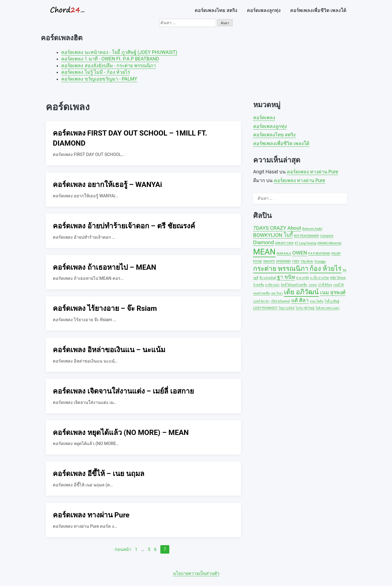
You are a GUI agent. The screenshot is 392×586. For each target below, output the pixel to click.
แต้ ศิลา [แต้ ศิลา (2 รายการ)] (300, 300)
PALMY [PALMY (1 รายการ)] (336, 254)
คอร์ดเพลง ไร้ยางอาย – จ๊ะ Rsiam (105, 308)
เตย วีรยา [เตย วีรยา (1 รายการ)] (277, 293)
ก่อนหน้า (123, 549)
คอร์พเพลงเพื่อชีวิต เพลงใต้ (318, 10)
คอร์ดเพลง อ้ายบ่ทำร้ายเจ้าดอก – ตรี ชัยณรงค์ (124, 226)
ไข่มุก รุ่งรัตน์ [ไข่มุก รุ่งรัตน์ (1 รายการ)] (287, 308)
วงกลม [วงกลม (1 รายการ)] (313, 285)
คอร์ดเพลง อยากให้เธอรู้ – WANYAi (107, 185)
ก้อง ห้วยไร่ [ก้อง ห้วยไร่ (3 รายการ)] (325, 269)
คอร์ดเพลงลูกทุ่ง (264, 10)
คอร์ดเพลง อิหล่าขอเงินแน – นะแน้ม (109, 350)
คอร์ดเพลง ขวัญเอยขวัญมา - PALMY (99, 79)
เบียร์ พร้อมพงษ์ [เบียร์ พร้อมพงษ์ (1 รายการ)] (281, 301)
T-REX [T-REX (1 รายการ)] (295, 261)
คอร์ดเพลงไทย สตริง (216, 10)
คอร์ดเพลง (264, 118)
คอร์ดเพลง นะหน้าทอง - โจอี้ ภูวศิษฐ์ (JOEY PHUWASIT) (119, 52)
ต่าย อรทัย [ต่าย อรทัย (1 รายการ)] (303, 278)
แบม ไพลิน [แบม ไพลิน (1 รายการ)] (317, 301)
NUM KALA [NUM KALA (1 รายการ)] (284, 254)
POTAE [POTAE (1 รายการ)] (258, 261)
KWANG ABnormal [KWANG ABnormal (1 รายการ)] (329, 243)
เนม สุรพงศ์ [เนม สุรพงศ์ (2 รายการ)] (333, 292)
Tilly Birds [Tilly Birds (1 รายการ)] (307, 261)
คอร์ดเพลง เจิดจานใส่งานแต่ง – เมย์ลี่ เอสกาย (123, 391)
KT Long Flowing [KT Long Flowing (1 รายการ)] (306, 243)
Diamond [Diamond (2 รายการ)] (264, 242)
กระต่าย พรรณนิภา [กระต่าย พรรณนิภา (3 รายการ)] (281, 269)
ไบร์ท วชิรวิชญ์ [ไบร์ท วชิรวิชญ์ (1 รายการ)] (305, 308)
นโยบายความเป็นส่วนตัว (196, 573)
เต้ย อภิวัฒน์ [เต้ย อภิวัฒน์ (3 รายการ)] (301, 292)
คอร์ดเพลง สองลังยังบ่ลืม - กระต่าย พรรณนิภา (108, 66)
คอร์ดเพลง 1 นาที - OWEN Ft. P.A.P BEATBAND (110, 59)
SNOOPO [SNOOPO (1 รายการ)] (269, 261)
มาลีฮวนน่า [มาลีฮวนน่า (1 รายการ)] (272, 285)
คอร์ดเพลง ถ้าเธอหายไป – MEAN (105, 267)
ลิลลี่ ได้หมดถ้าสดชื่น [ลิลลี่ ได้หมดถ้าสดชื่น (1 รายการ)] (294, 285)
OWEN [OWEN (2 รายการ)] (300, 253)
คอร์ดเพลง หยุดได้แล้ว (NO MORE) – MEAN (121, 432)
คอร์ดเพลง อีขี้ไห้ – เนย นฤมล (99, 474)
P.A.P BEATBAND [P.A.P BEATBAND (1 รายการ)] (319, 254)
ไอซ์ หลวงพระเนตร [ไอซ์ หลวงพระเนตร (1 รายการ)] (328, 308)
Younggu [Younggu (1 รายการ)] (320, 261)
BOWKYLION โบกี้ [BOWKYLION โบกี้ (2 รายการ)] (273, 235)
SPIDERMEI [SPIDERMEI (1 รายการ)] (283, 261)
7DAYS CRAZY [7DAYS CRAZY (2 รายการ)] (270, 228)
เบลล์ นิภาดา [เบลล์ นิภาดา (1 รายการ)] (261, 301)
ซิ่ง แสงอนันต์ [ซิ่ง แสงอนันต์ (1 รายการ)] (268, 278)
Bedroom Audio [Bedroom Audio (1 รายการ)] (312, 229)
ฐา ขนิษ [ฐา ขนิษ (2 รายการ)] (286, 277)
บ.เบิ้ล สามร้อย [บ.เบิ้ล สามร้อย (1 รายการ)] (319, 278)
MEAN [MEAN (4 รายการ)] (264, 252)
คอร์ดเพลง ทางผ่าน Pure (91, 515)
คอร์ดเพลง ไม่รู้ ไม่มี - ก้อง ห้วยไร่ (96, 72)
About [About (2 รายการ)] (294, 228)
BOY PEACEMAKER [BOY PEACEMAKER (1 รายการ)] (306, 236)
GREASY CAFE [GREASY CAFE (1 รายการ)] (284, 243)
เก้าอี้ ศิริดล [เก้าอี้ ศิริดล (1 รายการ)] (325, 285)
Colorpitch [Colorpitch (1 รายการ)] (327, 236)
